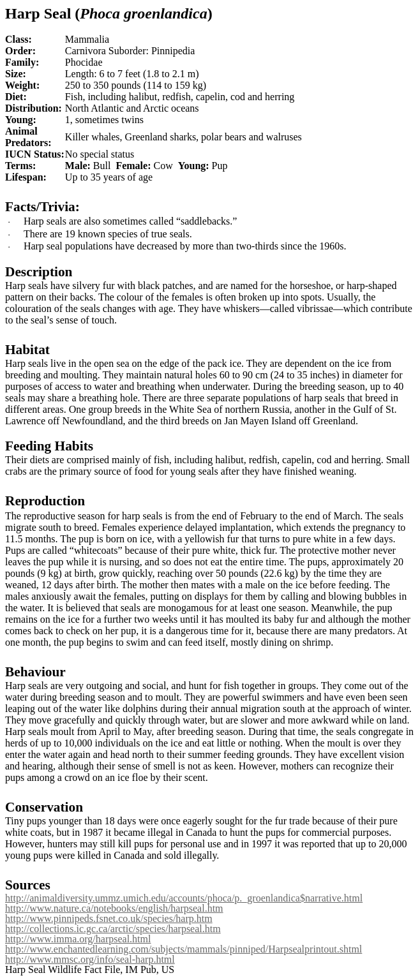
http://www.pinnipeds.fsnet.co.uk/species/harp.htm (109, 918)
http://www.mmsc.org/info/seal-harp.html (90, 959)
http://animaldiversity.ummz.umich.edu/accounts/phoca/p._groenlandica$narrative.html (184, 898)
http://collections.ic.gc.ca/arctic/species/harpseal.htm (113, 929)
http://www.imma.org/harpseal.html (78, 939)
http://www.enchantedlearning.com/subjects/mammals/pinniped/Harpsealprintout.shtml (184, 949)
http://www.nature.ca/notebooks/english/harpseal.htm (114, 908)
